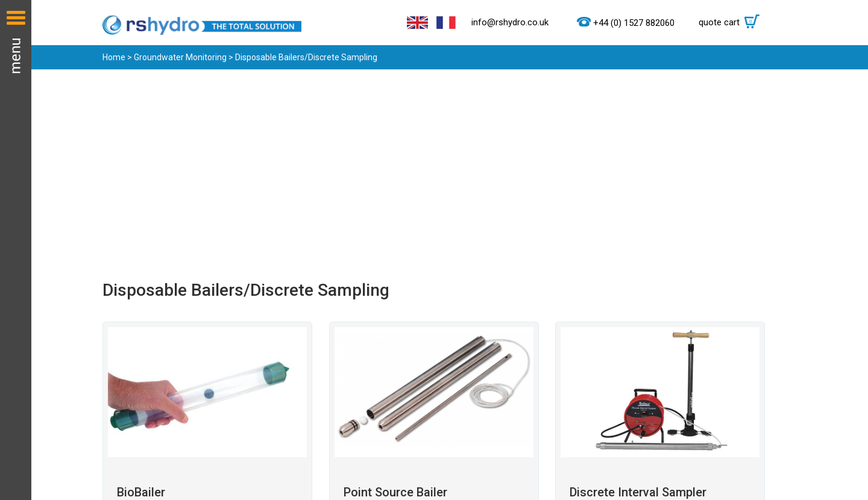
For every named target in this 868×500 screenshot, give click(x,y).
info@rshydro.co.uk (510, 22)
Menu (16, 250)
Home (114, 57)
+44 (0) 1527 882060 (634, 23)
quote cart (732, 22)
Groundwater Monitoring (180, 57)
